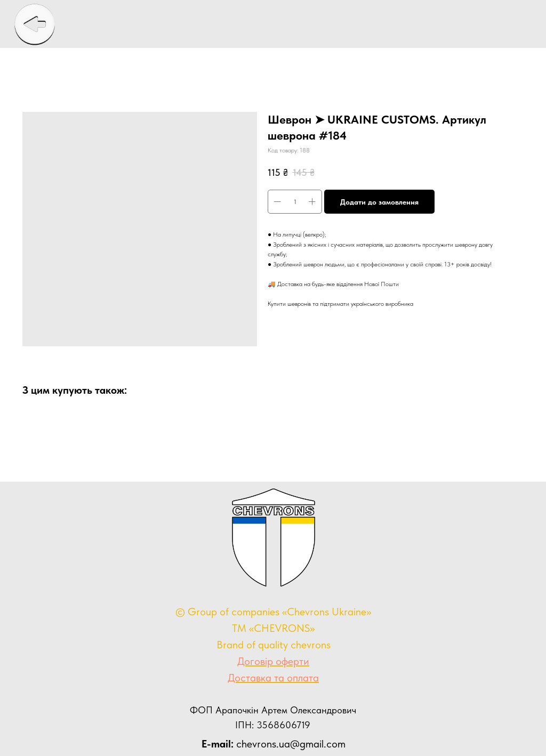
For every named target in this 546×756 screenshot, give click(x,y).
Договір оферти (273, 661)
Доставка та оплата (273, 678)
